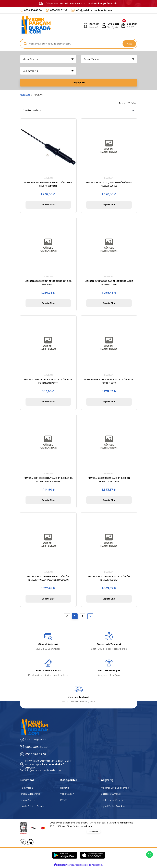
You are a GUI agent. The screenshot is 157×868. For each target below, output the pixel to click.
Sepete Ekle (48, 205)
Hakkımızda (26, 789)
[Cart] (129, 25)
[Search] (79, 44)
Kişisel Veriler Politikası (113, 807)
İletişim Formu (28, 801)
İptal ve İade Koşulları (113, 801)
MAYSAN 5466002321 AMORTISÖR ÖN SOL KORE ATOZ (48, 283)
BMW (63, 801)
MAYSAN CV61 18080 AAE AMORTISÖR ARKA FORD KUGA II (109, 283)
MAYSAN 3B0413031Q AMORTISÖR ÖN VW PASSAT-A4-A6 (109, 185)
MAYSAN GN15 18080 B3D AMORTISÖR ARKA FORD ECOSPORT (48, 382)
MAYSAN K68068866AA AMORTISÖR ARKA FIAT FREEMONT (48, 185)
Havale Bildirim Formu (32, 807)
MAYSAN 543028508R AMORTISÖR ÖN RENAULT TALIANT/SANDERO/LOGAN (48, 579)
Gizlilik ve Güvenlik (111, 795)
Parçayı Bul (79, 83)
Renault (65, 789)
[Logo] (35, 25)
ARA (129, 44)
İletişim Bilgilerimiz (30, 795)
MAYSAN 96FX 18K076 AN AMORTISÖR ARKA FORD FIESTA (109, 382)
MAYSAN (38, 95)
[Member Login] (110, 25)
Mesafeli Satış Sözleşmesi (115, 789)
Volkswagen (67, 795)
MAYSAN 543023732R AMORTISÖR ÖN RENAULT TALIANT (109, 480)
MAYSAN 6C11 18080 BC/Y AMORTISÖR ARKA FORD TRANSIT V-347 (48, 480)
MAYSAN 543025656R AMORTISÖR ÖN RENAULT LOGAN (109, 579)
